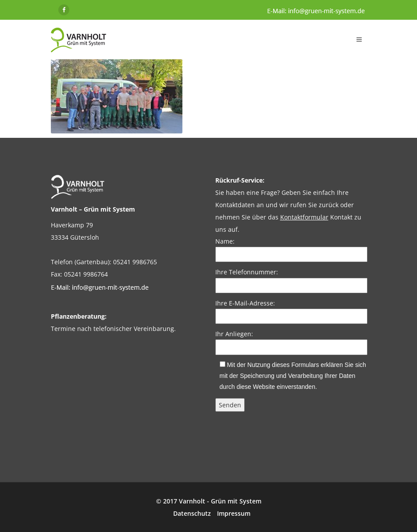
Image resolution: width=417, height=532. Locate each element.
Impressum (234, 513)
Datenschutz (192, 513)
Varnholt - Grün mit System (220, 501)
